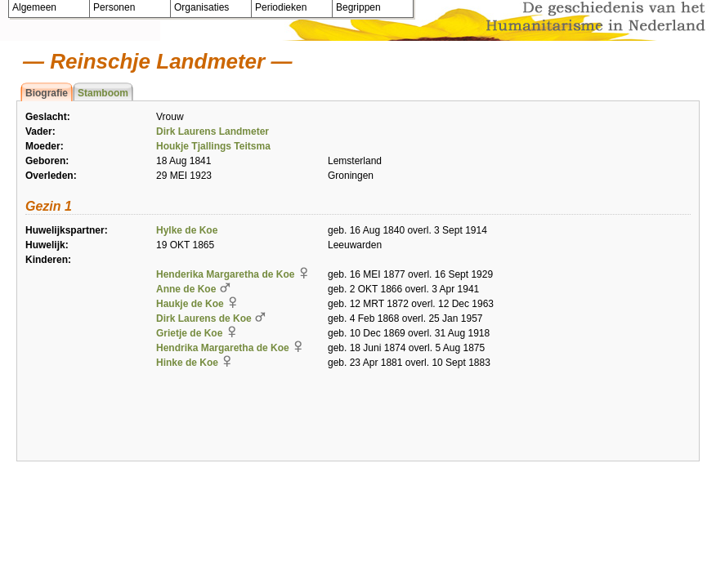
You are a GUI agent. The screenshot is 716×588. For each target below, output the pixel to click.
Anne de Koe (186, 289)
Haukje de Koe (190, 304)
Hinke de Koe (187, 363)
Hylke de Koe (187, 230)
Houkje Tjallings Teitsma (213, 146)
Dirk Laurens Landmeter (213, 131)
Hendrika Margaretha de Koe (223, 348)
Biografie (47, 93)
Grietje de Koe (189, 333)
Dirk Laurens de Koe (204, 318)
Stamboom (103, 93)
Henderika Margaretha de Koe (225, 274)
